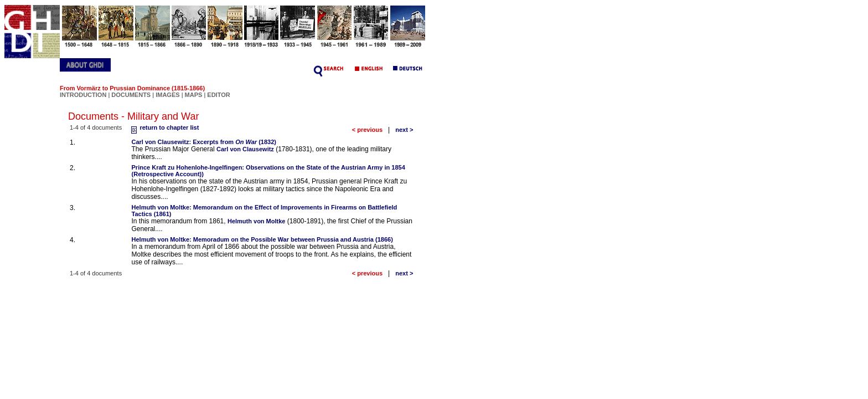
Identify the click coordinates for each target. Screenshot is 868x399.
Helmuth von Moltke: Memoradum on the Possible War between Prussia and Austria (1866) (262, 239)
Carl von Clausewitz (245, 149)
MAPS (194, 95)
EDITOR (218, 95)
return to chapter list (164, 127)
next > (404, 130)
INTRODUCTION (83, 95)
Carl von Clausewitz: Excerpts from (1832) (204, 142)
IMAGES (167, 95)
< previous (367, 130)
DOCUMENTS (131, 95)
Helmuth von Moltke (257, 221)
